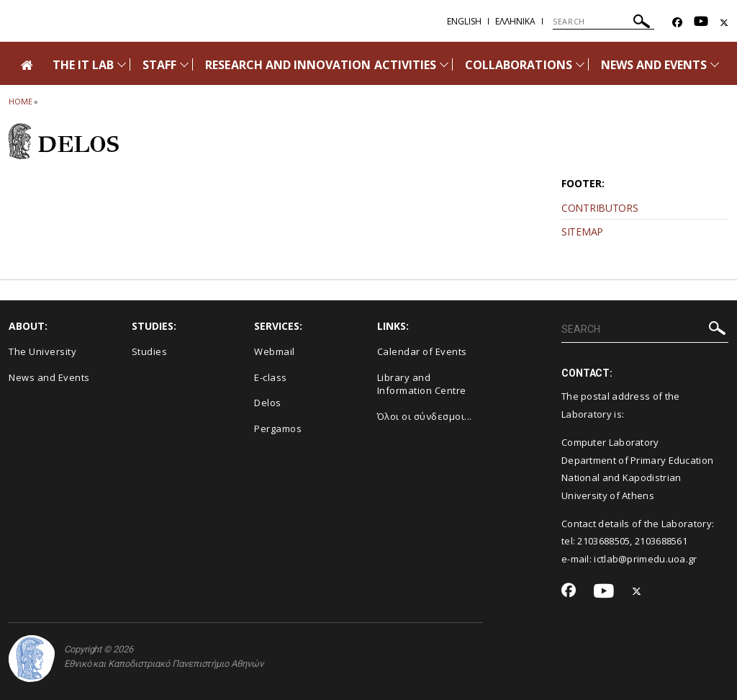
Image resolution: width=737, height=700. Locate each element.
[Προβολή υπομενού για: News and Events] (715, 64)
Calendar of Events (422, 351)
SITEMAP (582, 232)
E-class (271, 377)
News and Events (49, 377)
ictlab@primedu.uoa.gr (645, 559)
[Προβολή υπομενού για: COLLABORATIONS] (580, 64)
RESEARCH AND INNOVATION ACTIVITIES (321, 65)
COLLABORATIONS (519, 65)
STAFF (159, 65)
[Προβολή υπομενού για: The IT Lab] (122, 64)
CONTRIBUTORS (600, 208)
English (464, 21)
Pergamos (278, 428)
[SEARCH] (603, 22)
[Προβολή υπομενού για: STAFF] (184, 64)
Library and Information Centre (422, 384)
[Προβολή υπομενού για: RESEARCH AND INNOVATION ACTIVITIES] (444, 64)
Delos (268, 403)
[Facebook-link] (677, 23)
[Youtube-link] (701, 23)
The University (42, 351)
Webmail (275, 351)
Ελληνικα (515, 21)
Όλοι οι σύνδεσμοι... (425, 416)
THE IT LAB (83, 65)
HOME (21, 101)
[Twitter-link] (724, 23)
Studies (150, 351)
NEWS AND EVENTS (654, 65)
